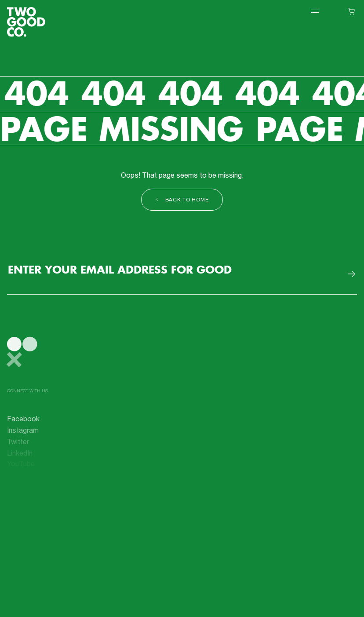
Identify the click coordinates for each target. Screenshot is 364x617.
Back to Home (182, 200)
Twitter (18, 444)
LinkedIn (20, 455)
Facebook (23, 422)
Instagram (23, 433)
